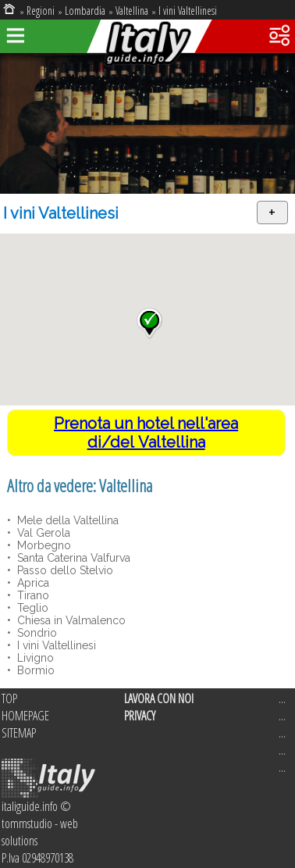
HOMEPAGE (25, 716)
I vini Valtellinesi (188, 11)
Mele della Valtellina (66, 520)
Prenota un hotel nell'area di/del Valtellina (146, 433)
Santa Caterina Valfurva (72, 558)
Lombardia (85, 11)
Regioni (41, 11)
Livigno (34, 658)
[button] (149, 323)
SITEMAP (19, 733)
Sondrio (36, 633)
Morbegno (43, 545)
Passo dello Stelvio (64, 570)
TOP (9, 698)
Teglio (31, 608)
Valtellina (132, 11)
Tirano (32, 595)
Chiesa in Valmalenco (70, 620)
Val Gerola (42, 533)
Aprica (32, 583)
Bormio (34, 670)
